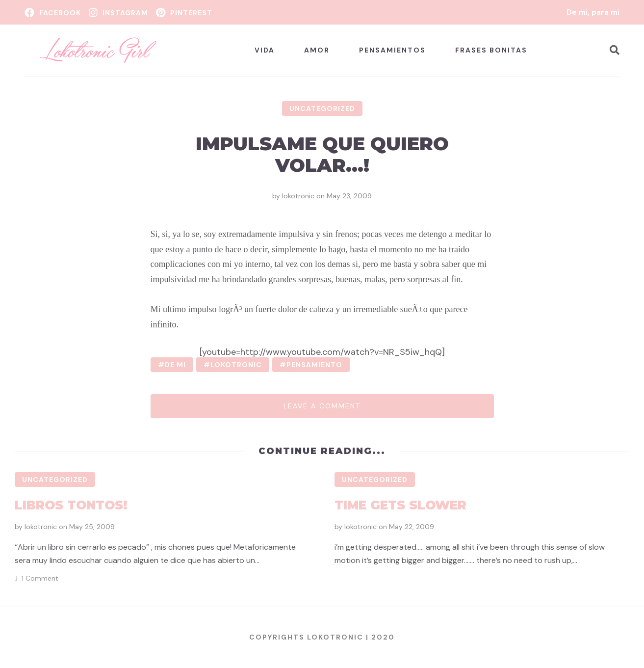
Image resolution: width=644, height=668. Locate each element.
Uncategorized (322, 108)
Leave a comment (322, 406)
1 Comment (40, 578)
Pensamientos (392, 50)
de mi (175, 365)
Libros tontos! (71, 505)
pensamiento (314, 365)
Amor (317, 50)
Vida (265, 50)
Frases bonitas (491, 50)
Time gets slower (400, 505)
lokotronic (298, 196)
